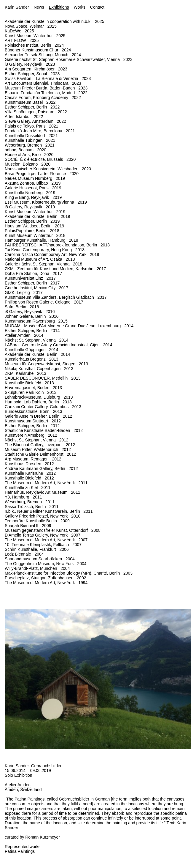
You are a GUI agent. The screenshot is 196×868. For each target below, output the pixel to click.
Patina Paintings (20, 851)
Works (79, 7)
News (39, 7)
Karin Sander (17, 7)
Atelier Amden (18, 785)
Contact (97, 7)
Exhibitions (59, 7)
